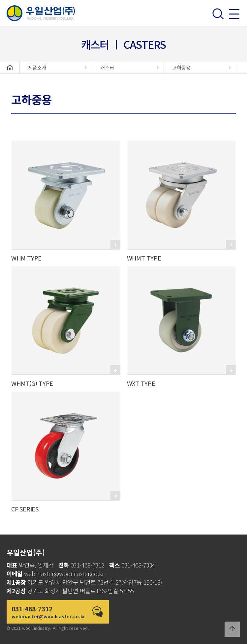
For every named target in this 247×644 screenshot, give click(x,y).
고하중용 (181, 67)
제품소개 (37, 67)
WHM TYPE (26, 258)
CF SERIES (25, 509)
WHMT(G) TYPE (32, 383)
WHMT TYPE (144, 258)
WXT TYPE (141, 383)
